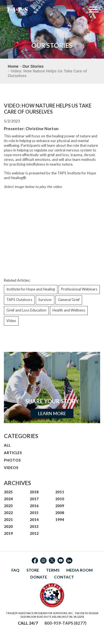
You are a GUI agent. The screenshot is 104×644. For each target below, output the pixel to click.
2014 (34, 520)
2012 (34, 533)
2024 (8, 499)
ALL (7, 445)
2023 (8, 506)
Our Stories (33, 66)
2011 (60, 492)
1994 (60, 520)
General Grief (69, 300)
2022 (8, 513)
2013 (34, 527)
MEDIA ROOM (79, 570)
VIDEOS (11, 468)
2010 (60, 499)
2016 (34, 506)
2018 (34, 492)
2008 (60, 513)
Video (11, 321)
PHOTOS (12, 460)
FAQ (15, 570)
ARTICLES (13, 453)
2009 (60, 506)
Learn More (52, 413)
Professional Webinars (79, 289)
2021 (8, 520)
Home (13, 66)
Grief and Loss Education (26, 310)
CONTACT (64, 577)
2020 (8, 527)
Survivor (45, 300)
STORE (33, 570)
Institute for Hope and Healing (31, 289)
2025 (8, 492)
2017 (34, 499)
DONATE (39, 577)
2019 (8, 533)
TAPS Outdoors (19, 300)
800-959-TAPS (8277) (65, 623)
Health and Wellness (69, 310)
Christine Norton (42, 129)
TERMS (53, 570)
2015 (34, 513)
